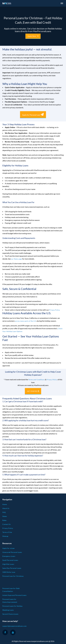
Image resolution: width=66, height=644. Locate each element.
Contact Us (7, 524)
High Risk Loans (8, 564)
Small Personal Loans (10, 560)
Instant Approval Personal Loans (14, 595)
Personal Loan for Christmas (13, 576)
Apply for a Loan (9, 548)
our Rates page (16, 259)
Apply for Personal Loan (33, 115)
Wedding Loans (8, 610)
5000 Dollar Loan (9, 572)
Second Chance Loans (10, 614)
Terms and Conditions (37, 380)
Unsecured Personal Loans (12, 552)
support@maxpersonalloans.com (15, 626)
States (5, 516)
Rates (4, 520)
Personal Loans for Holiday (12, 606)
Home (5, 504)
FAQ (4, 512)
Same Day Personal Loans (12, 568)
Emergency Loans (9, 556)
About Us (6, 508)
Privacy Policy (55, 310)
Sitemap (5, 536)
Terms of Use (7, 532)
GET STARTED (32, 391)
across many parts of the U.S (26, 321)
